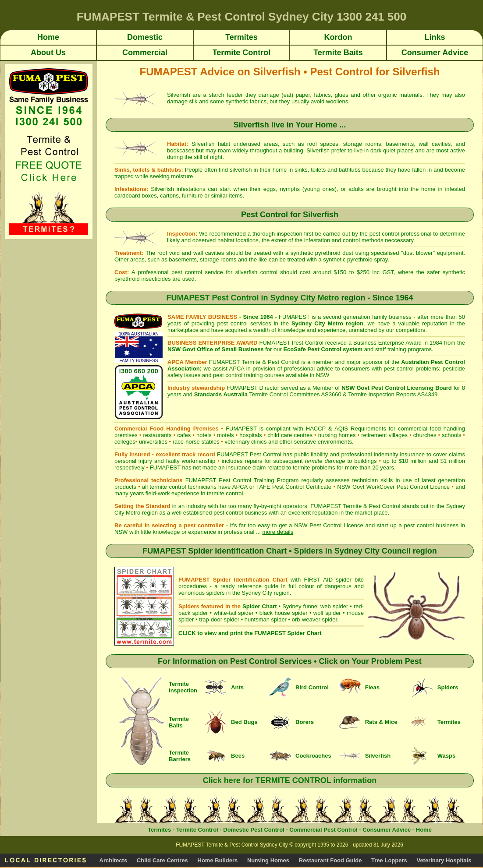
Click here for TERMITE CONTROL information (290, 780)
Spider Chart (259, 606)
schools (451, 435)
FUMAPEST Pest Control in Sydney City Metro (252, 298)
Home (424, 830)
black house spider (284, 613)
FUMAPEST (165, 468)
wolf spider (327, 613)
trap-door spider (219, 619)
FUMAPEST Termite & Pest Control (254, 362)
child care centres (290, 435)
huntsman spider (266, 619)
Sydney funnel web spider (315, 606)
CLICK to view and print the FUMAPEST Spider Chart (250, 633)
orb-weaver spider (314, 619)
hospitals (250, 435)
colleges (125, 442)
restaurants (157, 435)
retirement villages (384, 435)
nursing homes (337, 435)
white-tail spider (233, 613)
